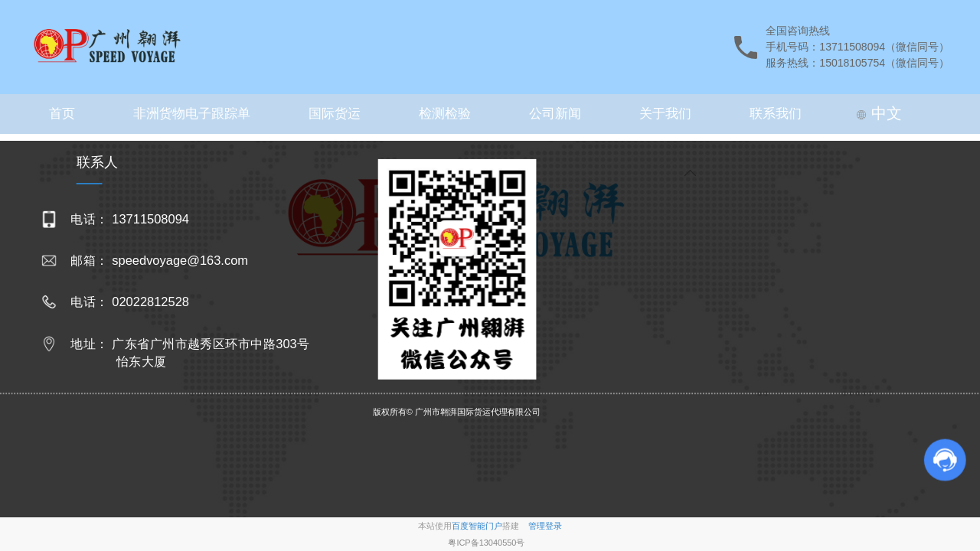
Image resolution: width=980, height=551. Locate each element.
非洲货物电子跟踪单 (192, 114)
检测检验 (445, 114)
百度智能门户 (477, 526)
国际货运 (335, 114)
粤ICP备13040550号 (486, 543)
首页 (62, 114)
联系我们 (776, 114)
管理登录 (545, 526)
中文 (879, 113)
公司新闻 (555, 114)
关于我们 (665, 114)
